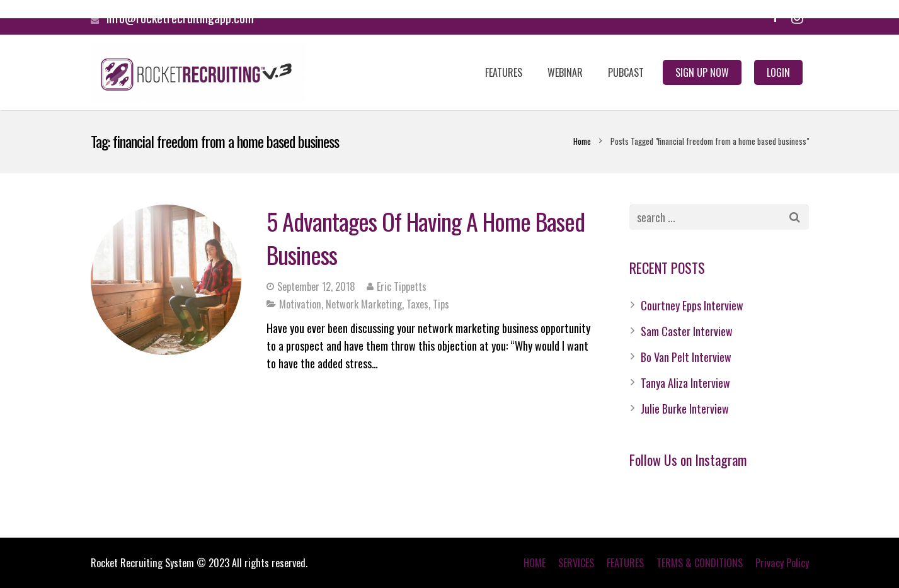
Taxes (417, 304)
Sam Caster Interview (687, 331)
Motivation (300, 304)
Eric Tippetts (402, 286)
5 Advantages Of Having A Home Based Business (426, 238)
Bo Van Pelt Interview (686, 357)
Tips (441, 304)
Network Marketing (364, 304)
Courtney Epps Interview (692, 305)
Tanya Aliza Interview (685, 383)
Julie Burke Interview (685, 409)
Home (582, 141)
